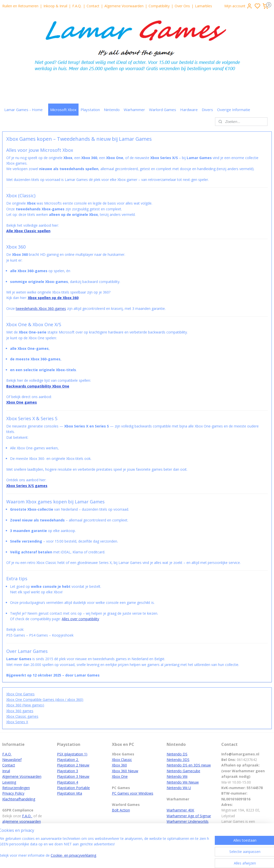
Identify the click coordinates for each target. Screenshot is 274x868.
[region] (104, 850)
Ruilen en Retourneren (20, 6)
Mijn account (238, 6)
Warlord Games (163, 110)
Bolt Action (121, 810)
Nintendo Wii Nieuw (183, 782)
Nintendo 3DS (178, 760)
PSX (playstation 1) (72, 754)
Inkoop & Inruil (55, 6)
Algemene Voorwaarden (124, 6)
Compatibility (159, 6)
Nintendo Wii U (179, 788)
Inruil (6, 771)
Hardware (189, 110)
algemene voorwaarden (22, 821)
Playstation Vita (70, 793)
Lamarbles (203, 6)
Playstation (90, 110)
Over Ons (182, 6)
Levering (9, 782)
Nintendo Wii (177, 776)
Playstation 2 (68, 760)
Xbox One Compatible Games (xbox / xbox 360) (45, 700)
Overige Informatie (234, 110)
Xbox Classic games (22, 716)
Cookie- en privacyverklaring (80, 855)
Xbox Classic (122, 760)
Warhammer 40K (180, 810)
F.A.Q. (77, 6)
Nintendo (112, 110)
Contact (93, 6)
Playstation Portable (73, 788)
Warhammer (134, 110)
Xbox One (120, 776)
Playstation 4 (67, 782)
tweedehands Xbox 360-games (41, 308)
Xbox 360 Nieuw (125, 771)
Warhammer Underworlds (188, 821)
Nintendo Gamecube (183, 771)
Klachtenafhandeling (19, 799)
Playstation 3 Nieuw (73, 776)
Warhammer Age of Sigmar (189, 816)
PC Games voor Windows (133, 793)
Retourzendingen (16, 788)
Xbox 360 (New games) (25, 705)
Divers (207, 110)
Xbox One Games (20, 694)
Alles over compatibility (80, 619)
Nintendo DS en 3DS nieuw (189, 765)
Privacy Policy (13, 793)
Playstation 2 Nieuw (73, 765)
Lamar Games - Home (23, 110)
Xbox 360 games (20, 711)
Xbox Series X (17, 722)
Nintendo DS (177, 754)
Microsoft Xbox (63, 110)
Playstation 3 (67, 771)
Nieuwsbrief (12, 760)
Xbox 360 (119, 765)
